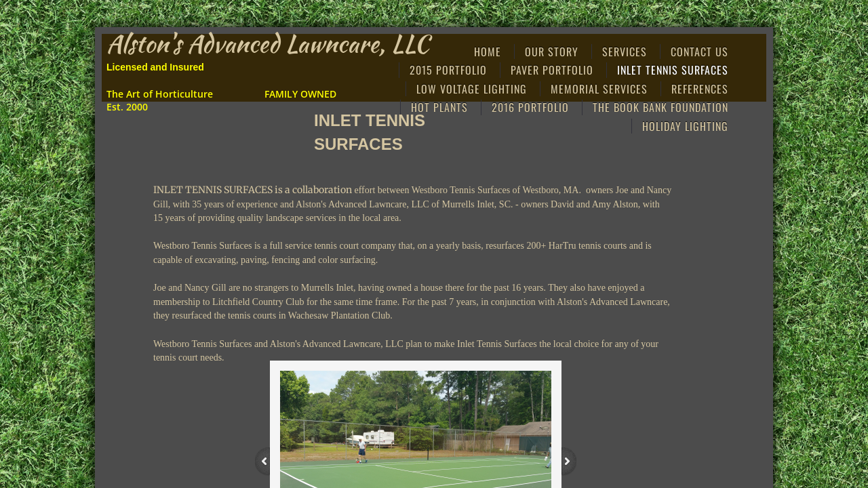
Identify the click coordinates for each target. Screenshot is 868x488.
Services (625, 52)
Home (488, 52)
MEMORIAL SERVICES (599, 89)
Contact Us (699, 52)
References (700, 89)
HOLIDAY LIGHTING (685, 126)
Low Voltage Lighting (472, 89)
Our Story (552, 52)
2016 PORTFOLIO (530, 107)
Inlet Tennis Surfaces (673, 70)
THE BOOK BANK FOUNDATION (660, 107)
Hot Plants (439, 107)
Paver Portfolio (552, 70)
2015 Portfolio (448, 70)
